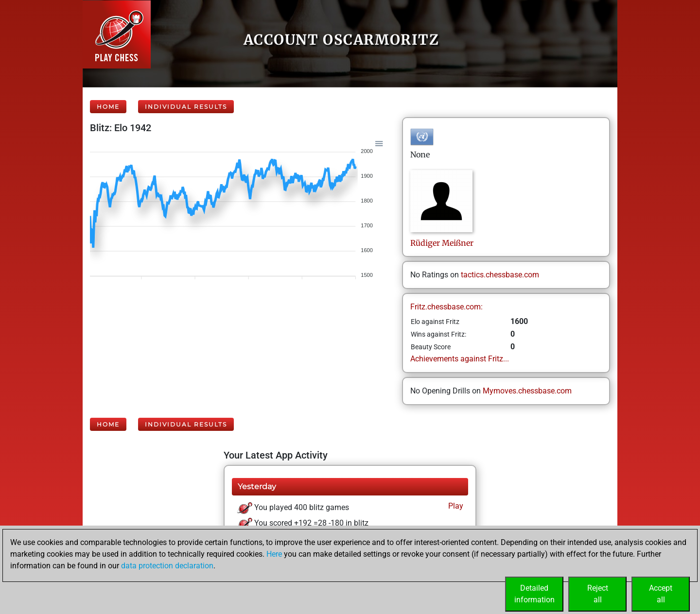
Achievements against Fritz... (460, 359)
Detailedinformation (534, 594)
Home (108, 107)
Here (274, 554)
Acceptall (661, 594)
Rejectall (598, 594)
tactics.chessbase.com (500, 275)
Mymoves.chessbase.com (527, 391)
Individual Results (186, 107)
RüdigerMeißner (442, 243)
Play (455, 506)
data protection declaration (167, 566)
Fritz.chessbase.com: (446, 307)
